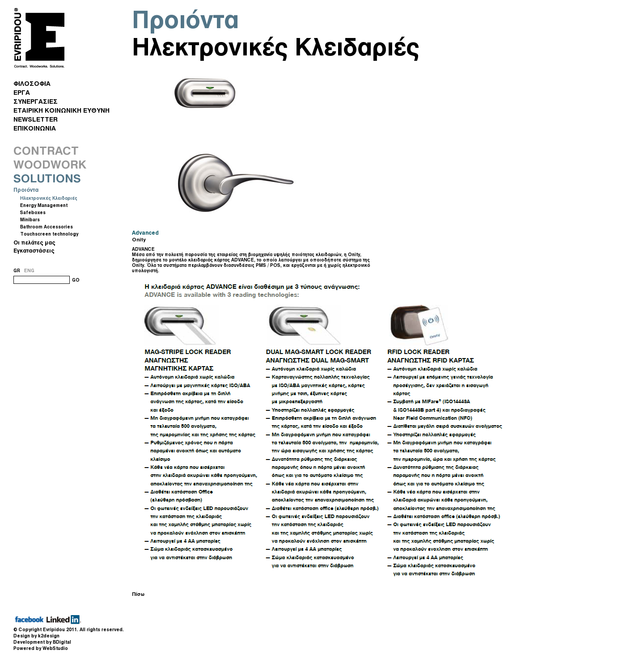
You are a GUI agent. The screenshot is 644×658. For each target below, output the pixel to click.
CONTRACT (46, 151)
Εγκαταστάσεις (34, 251)
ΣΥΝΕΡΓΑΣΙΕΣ (36, 101)
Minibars (30, 219)
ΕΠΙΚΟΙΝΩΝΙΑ (35, 128)
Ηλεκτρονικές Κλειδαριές (49, 198)
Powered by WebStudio (41, 648)
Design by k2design (36, 636)
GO (76, 280)
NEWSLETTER (36, 119)
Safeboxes (33, 212)
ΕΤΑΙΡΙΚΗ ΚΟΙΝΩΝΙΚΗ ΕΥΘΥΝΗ (61, 110)
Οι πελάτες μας (34, 243)
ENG (29, 270)
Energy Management (44, 205)
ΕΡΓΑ (22, 92)
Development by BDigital (42, 642)
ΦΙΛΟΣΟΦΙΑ (32, 83)
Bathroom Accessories (47, 227)
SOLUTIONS (47, 178)
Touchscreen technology (49, 234)
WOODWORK (50, 164)
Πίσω (138, 594)
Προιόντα (26, 190)
